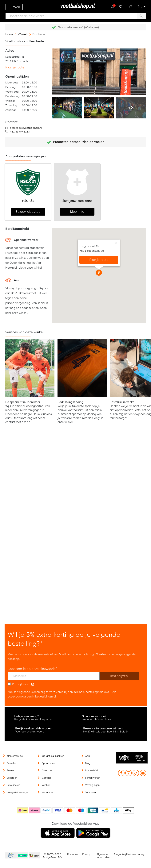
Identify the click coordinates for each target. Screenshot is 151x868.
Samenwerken (93, 778)
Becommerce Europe (10, 856)
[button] (142, 7)
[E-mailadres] (54, 676)
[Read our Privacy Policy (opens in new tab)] (33, 684)
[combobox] (76, 16)
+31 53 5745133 (20, 132)
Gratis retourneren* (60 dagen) (78, 27)
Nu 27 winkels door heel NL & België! (106, 732)
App (87, 756)
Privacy (86, 854)
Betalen (11, 770)
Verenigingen (92, 785)
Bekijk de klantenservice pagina (34, 719)
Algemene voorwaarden (102, 856)
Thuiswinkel (34, 856)
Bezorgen (12, 778)
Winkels (23, 34)
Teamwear (91, 793)
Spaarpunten (49, 763)
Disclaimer (73, 854)
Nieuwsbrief (92, 770)
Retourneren (13, 785)
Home (10, 34)
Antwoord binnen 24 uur (97, 719)
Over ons (47, 770)
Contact (46, 778)
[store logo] (76, 6)
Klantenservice (15, 756)
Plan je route (15, 67)
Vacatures (47, 793)
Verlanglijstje (121, 6)
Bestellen (12, 763)
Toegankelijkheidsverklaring (129, 854)
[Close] (116, 243)
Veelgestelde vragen (18, 793)
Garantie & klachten (53, 756)
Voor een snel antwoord (30, 732)
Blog (88, 763)
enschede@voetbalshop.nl (26, 128)
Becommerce (23, 856)
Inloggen (113, 6)
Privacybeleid (21, 684)
